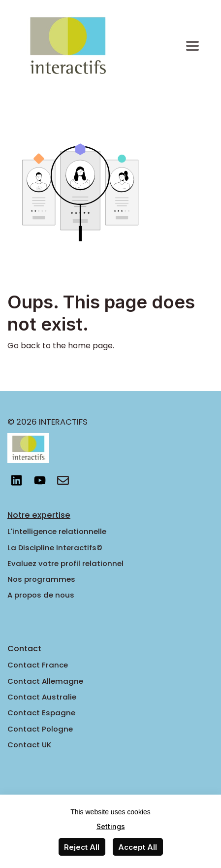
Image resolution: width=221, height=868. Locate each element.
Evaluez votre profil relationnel (65, 563)
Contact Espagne (41, 713)
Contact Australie (42, 697)
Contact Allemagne (45, 681)
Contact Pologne (40, 729)
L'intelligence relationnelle (57, 531)
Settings (111, 826)
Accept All (138, 847)
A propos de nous (41, 595)
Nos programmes (41, 579)
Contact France (38, 665)
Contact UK (29, 745)
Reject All (82, 847)
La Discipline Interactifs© (55, 548)
